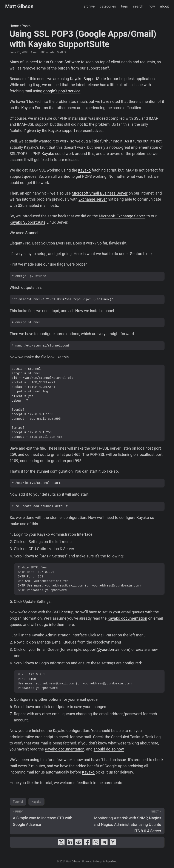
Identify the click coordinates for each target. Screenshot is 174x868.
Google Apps (116, 766)
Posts (26, 26)
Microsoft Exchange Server (122, 216)
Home (14, 26)
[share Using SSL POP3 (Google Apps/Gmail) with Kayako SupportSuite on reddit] (79, 842)
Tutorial (18, 802)
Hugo (99, 862)
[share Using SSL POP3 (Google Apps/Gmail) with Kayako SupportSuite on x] (61, 842)
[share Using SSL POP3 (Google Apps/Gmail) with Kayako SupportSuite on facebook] (87, 842)
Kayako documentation (127, 618)
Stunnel (32, 233)
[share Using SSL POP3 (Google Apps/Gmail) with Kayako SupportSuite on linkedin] (70, 842)
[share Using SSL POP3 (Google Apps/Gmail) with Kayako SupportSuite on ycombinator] (113, 842)
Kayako (28, 108)
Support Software (65, 62)
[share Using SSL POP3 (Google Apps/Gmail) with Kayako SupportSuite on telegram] (104, 842)
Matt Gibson (19, 6)
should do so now (109, 749)
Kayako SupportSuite (88, 79)
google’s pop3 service (62, 91)
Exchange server (93, 199)
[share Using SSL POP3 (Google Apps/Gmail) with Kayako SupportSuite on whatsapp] (96, 842)
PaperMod (111, 862)
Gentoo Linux (141, 254)
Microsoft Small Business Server (99, 193)
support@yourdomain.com (106, 649)
